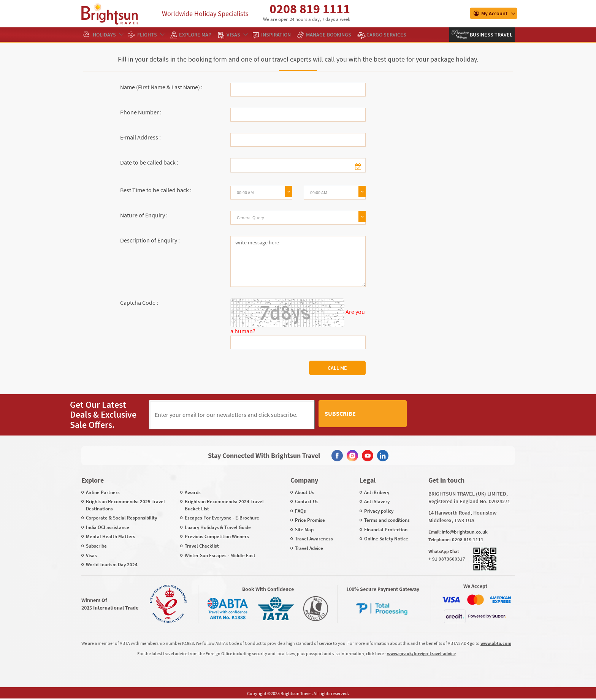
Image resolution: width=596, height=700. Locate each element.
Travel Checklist (202, 546)
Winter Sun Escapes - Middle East (220, 555)
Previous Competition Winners (217, 536)
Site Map (304, 529)
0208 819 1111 (310, 9)
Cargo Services (386, 35)
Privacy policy (379, 511)
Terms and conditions (387, 520)
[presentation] (468, 415)
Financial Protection (386, 529)
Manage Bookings (329, 35)
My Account (491, 13)
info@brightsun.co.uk (465, 531)
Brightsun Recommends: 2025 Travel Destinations (125, 505)
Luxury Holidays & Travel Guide (218, 527)
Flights (151, 35)
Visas (237, 35)
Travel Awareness (314, 538)
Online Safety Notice (386, 538)
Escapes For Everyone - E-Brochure (222, 517)
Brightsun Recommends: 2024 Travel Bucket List (224, 505)
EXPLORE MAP (195, 35)
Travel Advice (309, 548)
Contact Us (307, 501)
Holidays (108, 35)
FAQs (300, 511)
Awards (193, 492)
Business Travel (491, 35)
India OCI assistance (108, 527)
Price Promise (310, 520)
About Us (305, 492)
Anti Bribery (377, 492)
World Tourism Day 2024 (112, 564)
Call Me (337, 368)
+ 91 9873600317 (447, 558)
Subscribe (385, 414)
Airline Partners (103, 492)
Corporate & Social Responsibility (121, 517)
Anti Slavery (377, 501)
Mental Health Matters (111, 536)
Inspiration (276, 35)
